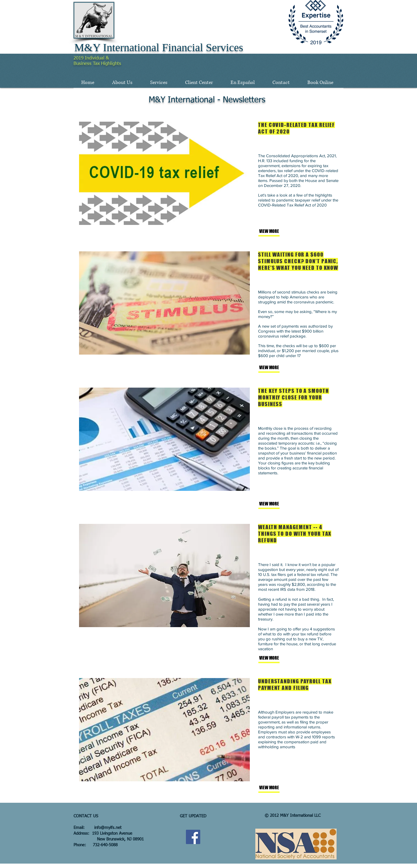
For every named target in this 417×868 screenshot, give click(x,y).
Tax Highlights (107, 64)
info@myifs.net (108, 828)
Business (83, 64)
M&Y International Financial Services (159, 47)
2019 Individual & (91, 58)
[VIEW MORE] (277, 231)
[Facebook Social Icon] (193, 837)
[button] (122, 83)
